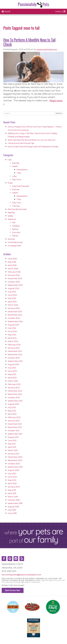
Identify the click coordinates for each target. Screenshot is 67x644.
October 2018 (14, 500)
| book (6, 11)
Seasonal (12, 219)
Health (15, 166)
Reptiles (11, 213)
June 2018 (12, 513)
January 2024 (14, 348)
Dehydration (22, 170)
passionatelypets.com (47, 49)
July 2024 (12, 328)
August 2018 (13, 507)
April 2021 (12, 447)
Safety (10, 216)
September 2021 (15, 434)
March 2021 (13, 450)
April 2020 (12, 483)
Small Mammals (15, 242)
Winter (15, 236)
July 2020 (12, 474)
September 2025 (15, 285)
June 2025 (12, 295)
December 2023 (15, 351)
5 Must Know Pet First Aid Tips (21, 143)
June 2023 (12, 371)
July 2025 (12, 292)
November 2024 (15, 315)
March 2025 (13, 305)
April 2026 (12, 265)
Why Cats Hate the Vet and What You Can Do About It (32, 140)
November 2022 (15, 394)
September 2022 (15, 401)
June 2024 (12, 331)
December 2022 (15, 391)
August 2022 (13, 404)
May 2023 (12, 374)
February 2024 (14, 345)
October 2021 (14, 431)
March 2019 (13, 497)
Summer (16, 232)
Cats (10, 160)
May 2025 (12, 298)
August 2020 (13, 470)
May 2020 (12, 480)
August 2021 (13, 437)
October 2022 (14, 397)
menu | (60, 11)
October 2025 (14, 282)
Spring (15, 229)
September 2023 (15, 361)
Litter (14, 176)
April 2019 (12, 493)
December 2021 (15, 424)
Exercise (16, 163)
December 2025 (15, 278)
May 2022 (12, 411)
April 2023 (12, 378)
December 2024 (15, 312)
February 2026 (14, 272)
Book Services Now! (13, 590)
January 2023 (14, 388)
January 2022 (14, 421)
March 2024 (13, 341)
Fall (14, 222)
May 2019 (12, 490)
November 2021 (15, 427)
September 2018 (15, 503)
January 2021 (13, 454)
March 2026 (13, 269)
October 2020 (14, 464)
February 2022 (14, 417)
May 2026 (12, 262)
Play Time (17, 180)
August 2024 (13, 325)
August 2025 (13, 288)
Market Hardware (32, 582)
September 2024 (15, 321)
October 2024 (14, 318)
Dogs (10, 183)
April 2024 (12, 338)
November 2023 (15, 355)
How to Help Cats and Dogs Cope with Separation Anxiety (33, 147)
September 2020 (15, 467)
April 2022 (12, 414)
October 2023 (14, 358)
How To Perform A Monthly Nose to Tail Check (29, 42)
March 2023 (13, 381)
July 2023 (12, 368)
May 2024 (12, 335)
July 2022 (12, 407)
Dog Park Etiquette (21, 186)
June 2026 (12, 259)
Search (59, 113)
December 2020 (15, 457)
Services (11, 239)
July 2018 (12, 510)
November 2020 (15, 460)
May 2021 (12, 444)
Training (16, 206)
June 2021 (12, 440)
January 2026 (14, 275)
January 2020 (14, 487)
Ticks (19, 173)
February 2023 (14, 384)
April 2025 (12, 302)
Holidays (16, 226)
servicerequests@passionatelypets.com (22, 575)
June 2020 (12, 477)
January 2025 (14, 308)
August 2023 (13, 364)
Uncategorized (14, 246)
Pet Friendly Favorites (17, 209)
